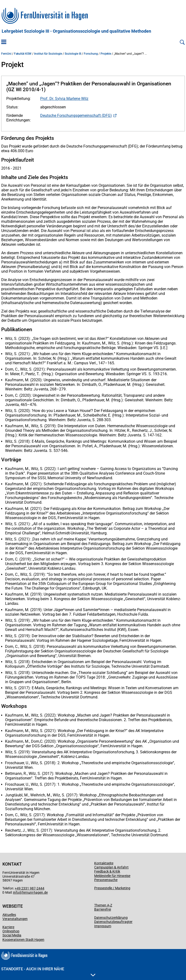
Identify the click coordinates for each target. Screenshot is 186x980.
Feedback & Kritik (107, 871)
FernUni (6, 54)
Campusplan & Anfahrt (111, 867)
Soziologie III (73, 54)
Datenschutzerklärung (111, 918)
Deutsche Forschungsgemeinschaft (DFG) (76, 116)
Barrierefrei (103, 909)
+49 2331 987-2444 (30, 888)
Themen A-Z (103, 905)
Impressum (103, 926)
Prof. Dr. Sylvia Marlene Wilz (64, 99)
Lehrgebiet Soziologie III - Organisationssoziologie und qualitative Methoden (76, 31)
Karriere (8, 927)
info (16, 892)
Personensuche (106, 880)
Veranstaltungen (15, 919)
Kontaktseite (104, 863)
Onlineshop (11, 931)
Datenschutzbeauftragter (113, 922)
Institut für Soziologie (48, 54)
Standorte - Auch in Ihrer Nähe (48, 972)
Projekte (106, 54)
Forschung (91, 54)
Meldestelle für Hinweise (112, 876)
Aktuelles (9, 915)
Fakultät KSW (23, 54)
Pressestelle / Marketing (112, 888)
